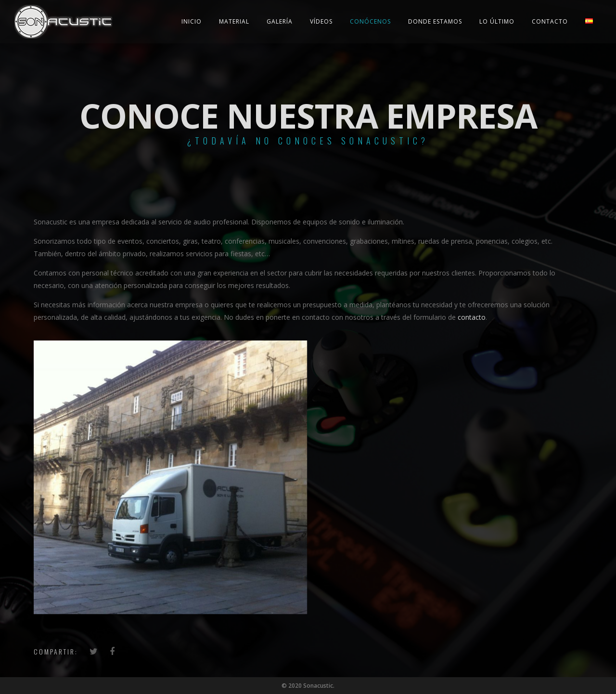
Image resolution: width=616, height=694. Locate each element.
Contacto (550, 21)
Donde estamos (435, 21)
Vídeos (321, 21)
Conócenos (370, 21)
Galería (280, 21)
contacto (472, 317)
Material (234, 21)
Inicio (192, 21)
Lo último (497, 21)
